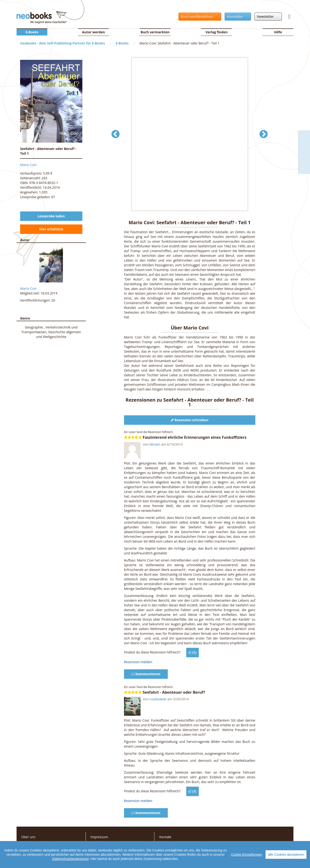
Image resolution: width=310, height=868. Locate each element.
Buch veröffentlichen (199, 17)
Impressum (99, 837)
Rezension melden (138, 662)
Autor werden (94, 32)
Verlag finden (216, 32)
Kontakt (165, 837)
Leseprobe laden (51, 216)
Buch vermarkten (155, 32)
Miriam (155, 444)
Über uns (28, 837)
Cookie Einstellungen (247, 855)
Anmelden (237, 17)
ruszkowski (158, 699)
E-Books (32, 32)
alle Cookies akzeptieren (286, 855)
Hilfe (278, 32)
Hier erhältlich (51, 229)
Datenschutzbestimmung (70, 859)
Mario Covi (28, 165)
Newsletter (267, 17)
